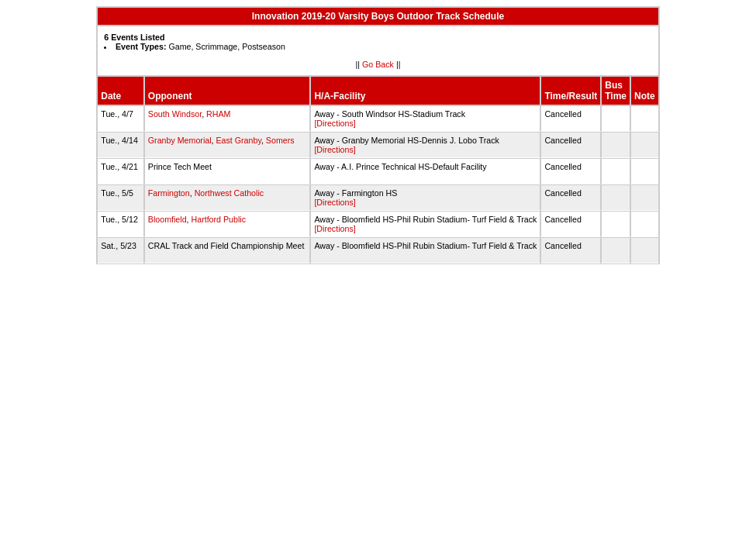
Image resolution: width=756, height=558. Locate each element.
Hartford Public (219, 219)
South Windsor (175, 114)
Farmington (169, 193)
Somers (280, 140)
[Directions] (335, 123)
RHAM (218, 114)
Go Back (378, 64)
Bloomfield (167, 219)
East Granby (238, 140)
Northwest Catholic (229, 193)
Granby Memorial (180, 140)
